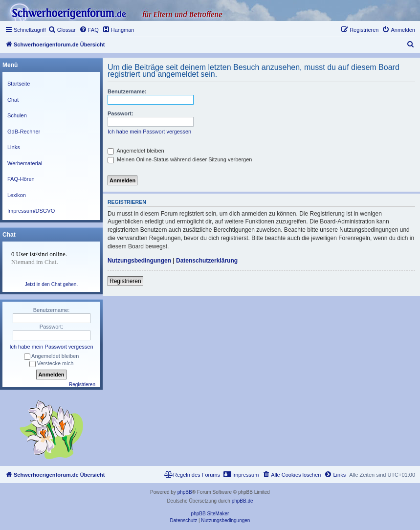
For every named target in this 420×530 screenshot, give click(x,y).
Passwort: (121, 113)
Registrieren (125, 281)
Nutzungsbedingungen (139, 261)
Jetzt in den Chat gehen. (51, 284)
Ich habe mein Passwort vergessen (149, 132)
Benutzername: (127, 91)
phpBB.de (243, 501)
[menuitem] (62, 30)
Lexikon (17, 195)
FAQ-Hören (21, 179)
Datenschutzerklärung (207, 261)
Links (14, 147)
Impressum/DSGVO (31, 211)
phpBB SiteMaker (210, 514)
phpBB (185, 492)
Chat (13, 100)
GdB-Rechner (24, 132)
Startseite (19, 84)
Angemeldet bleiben (136, 151)
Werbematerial (25, 163)
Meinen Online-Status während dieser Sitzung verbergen (180, 159)
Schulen (17, 115)
